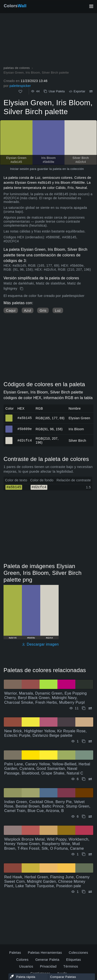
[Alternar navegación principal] (91, 6)
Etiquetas (74, 960)
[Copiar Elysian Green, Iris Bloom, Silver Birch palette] (22, 289)
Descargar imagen (40, 644)
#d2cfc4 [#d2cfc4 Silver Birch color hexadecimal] (9, 438)
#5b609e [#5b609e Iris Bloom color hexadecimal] (9, 427)
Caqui (11, 310)
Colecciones (78, 953)
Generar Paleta (47, 960)
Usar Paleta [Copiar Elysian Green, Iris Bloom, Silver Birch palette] (54, 91)
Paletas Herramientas (45, 953)
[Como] (20, 92)
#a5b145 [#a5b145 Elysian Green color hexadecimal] (9, 416)
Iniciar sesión (20, 169)
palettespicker (20, 86)
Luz (58, 310)
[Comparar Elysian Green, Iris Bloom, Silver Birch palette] (91, 91)
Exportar (77, 91)
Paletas (15, 953)
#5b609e (25, 429)
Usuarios (26, 966)
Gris (43, 310)
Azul (28, 310)
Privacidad (48, 966)
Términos (71, 966)
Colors (15, 6)
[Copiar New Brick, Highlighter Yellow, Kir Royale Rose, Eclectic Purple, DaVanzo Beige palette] (84, 741)
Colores (22, 960)
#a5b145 (25, 418)
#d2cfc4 (25, 440)
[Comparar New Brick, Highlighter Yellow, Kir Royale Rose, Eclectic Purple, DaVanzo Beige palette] (90, 741)
